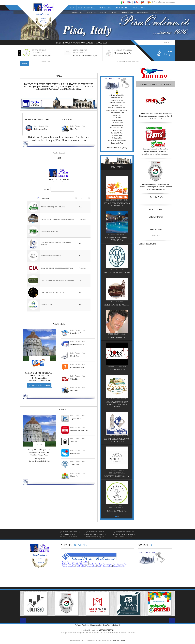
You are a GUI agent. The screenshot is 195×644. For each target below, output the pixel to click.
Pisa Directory (77, 12)
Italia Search (116, 625)
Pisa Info (104, 12)
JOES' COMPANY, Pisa (106, 370)
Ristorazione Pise (117, 123)
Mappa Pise (74, 476)
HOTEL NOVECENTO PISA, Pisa (106, 305)
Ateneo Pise (75, 465)
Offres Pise (74, 379)
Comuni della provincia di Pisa (39, 461)
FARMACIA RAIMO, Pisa (106, 511)
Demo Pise (117, 115)
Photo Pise (74, 390)
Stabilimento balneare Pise (117, 141)
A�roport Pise (76, 419)
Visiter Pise (139, 8)
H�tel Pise (117, 118)
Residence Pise (72, 137)
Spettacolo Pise (117, 138)
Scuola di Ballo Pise (117, 128)
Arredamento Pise (117, 98)
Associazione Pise (117, 100)
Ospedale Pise (75, 453)
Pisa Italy (116, 640)
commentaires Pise (77, 368)
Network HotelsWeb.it (95, 534)
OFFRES (114, 12)
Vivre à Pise (105, 8)
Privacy (122, 640)
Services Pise (117, 130)
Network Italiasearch (124, 534)
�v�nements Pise (77, 345)
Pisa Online (156, 230)
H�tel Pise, (35, 137)
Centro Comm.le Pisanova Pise (117, 110)
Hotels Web (107, 625)
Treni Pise (74, 442)
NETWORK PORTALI (106, 630)
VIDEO (165, 12)
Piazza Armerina (96, 625)
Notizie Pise (75, 356)
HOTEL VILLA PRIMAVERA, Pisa (106, 273)
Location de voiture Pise (79, 430)
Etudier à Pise (122, 8)
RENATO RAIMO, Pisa (106, 337)
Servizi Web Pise (117, 133)
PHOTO (155, 12)
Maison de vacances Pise (74, 140)
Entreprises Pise (114, 148)
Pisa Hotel (91, 12)
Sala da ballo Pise (117, 125)
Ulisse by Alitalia (39, 459)
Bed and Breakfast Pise (117, 103)
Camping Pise (53, 140)
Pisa (72, 8)
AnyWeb (78, 625)
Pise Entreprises (87, 8)
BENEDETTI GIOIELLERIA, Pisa (86, 56)
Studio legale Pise (117, 143)
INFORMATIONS (143, 12)
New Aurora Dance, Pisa (123, 53)
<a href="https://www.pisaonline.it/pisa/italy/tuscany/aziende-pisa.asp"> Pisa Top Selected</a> (59, 237)
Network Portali (169, 2)
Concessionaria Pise (117, 113)
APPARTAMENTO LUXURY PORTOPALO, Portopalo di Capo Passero (106, 404)
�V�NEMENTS (127, 12)
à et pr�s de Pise (77, 333)
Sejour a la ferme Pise (52, 137)
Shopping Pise (117, 135)
